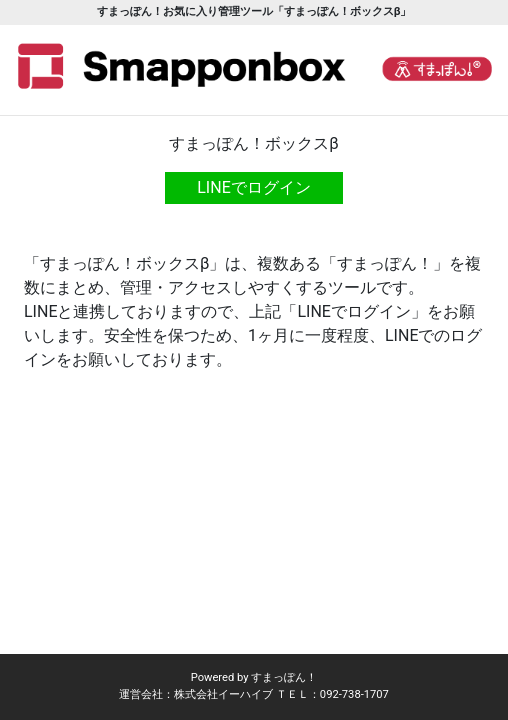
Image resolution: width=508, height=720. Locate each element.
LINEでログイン (253, 187)
